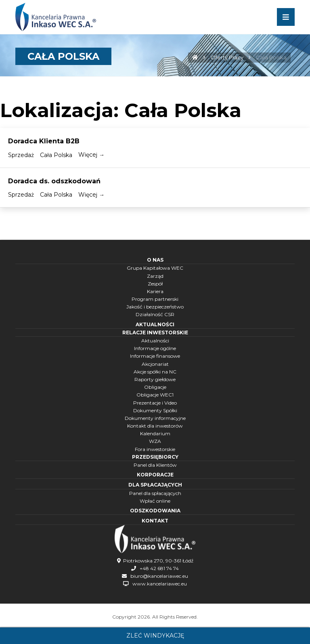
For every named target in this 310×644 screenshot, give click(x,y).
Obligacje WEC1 (155, 395)
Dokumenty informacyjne (155, 418)
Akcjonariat (155, 364)
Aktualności (155, 324)
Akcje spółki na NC (155, 372)
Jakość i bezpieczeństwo (155, 307)
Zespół (155, 284)
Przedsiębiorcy (155, 457)
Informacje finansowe (155, 356)
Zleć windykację (155, 636)
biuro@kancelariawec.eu (159, 576)
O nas (155, 260)
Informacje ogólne (155, 348)
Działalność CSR (155, 314)
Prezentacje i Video (155, 403)
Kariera (155, 291)
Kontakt (155, 521)
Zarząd (155, 276)
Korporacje (155, 475)
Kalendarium (155, 433)
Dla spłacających (155, 485)
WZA (155, 441)
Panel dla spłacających (155, 493)
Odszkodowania (155, 511)
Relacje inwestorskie (155, 332)
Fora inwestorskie (155, 449)
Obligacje (155, 387)
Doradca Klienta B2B (44, 141)
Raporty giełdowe (155, 379)
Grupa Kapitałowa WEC (155, 268)
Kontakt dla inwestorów (155, 426)
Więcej (91, 155)
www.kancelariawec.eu (160, 584)
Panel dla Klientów (155, 465)
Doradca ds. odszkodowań (54, 181)
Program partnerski (155, 299)
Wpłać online (155, 501)
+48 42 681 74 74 (159, 568)
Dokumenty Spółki (155, 410)
